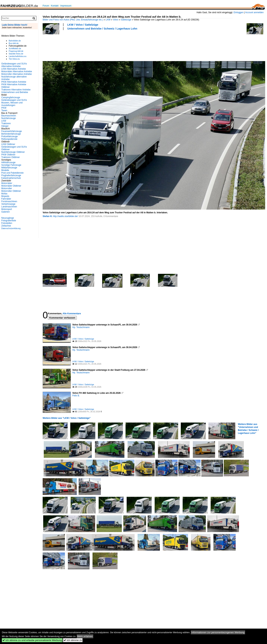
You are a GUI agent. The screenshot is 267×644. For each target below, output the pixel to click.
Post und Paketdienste (12, 173)
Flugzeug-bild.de (16, 51)
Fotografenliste (9, 221)
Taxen (4, 110)
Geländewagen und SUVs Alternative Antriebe (14, 65)
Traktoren (6, 123)
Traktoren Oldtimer (11, 157)
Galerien (5, 212)
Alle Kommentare (72, 314)
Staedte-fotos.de (16, 54)
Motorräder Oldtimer (11, 186)
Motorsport (7, 209)
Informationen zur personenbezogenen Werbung (218, 632)
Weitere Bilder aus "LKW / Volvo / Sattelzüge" (67, 418)
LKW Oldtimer (8, 144)
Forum (46, 6)
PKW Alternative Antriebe (14, 82)
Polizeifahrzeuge (10, 136)
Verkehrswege (8, 204)
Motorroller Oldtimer (11, 191)
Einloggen (239, 12)
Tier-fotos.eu (14, 59)
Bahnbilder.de (15, 41)
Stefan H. (47, 216)
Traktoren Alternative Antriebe (16, 90)
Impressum (66, 6)
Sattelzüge (126, 20)
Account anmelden (254, 12)
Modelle (5, 170)
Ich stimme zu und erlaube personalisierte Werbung (32, 640)
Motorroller (7, 188)
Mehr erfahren (85, 636)
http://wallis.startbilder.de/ (65, 216)
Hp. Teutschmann (81, 327)
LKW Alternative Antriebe (14, 69)
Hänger (5, 126)
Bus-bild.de (14, 43)
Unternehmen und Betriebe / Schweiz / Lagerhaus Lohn (102, 29)
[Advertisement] (110, 45)
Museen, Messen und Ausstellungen (12, 104)
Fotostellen (7, 223)
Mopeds (5, 196)
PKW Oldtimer (8, 155)
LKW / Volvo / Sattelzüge (83, 25)
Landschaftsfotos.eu (18, 56)
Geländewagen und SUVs (14, 100)
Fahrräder (6, 199)
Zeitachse (6, 226)
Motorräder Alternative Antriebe (17, 71)
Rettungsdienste (9, 139)
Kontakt (55, 6)
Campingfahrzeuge (11, 97)
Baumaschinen (9, 116)
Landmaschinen (9, 207)
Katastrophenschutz (11, 178)
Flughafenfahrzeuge (11, 175)
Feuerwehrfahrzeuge (12, 131)
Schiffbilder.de (15, 48)
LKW (108, 20)
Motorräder (7, 183)
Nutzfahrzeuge (9, 118)
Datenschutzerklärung (11, 228)
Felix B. (76, 396)
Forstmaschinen (9, 201)
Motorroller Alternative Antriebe (17, 74)
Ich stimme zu (73, 640)
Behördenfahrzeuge (11, 134)
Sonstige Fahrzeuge (11, 165)
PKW (4, 108)
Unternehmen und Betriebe (15, 92)
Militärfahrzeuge (9, 168)
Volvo (116, 20)
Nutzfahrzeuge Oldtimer (13, 152)
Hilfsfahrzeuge (8, 162)
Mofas (4, 194)
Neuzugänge (8, 218)
